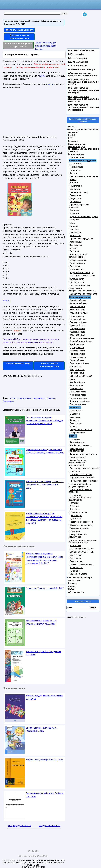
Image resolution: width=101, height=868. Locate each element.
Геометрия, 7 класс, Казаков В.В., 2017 (45, 588)
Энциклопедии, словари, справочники (80, 579)
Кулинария (75, 571)
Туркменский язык (78, 398)
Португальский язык (79, 363)
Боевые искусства (79, 574)
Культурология (77, 279)
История (74, 226)
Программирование (79, 528)
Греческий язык (77, 354)
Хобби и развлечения (80, 445)
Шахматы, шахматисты (81, 525)
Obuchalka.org (11, 860)
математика (39, 398)
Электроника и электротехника (76, 450)
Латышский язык (78, 357)
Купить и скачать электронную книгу (49, 365)
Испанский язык (77, 307)
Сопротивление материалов (84, 294)
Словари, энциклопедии (81, 564)
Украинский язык (78, 319)
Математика (76, 164)
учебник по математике (20, 398)
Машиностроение (78, 512)
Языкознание (76, 389)
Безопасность (76, 568)
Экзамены (73, 141)
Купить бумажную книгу (18, 363)
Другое (71, 586)
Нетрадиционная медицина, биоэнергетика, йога (83, 541)
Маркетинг (75, 414)
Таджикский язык (78, 404)
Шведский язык (77, 370)
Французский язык (79, 303)
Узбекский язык (77, 332)
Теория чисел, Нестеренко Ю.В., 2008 (44, 760)
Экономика (75, 417)
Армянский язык (78, 325)
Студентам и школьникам (82, 276)
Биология (74, 183)
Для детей (75, 189)
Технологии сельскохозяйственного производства (80, 497)
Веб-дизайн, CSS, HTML (82, 552)
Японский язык (77, 373)
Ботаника (74, 213)
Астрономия (76, 242)
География (75, 266)
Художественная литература (84, 217)
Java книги (75, 509)
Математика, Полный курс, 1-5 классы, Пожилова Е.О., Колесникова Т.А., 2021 (45, 485)
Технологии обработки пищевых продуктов (80, 485)
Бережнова (8, 401)
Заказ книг (75, 506)
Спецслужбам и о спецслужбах (78, 536)
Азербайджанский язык (81, 341)
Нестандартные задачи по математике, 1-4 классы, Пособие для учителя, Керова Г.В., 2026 (44, 420)
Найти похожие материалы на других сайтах (18, 45)
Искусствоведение (79, 192)
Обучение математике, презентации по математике (83, 74)
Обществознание (78, 260)
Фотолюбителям (78, 442)
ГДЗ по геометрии (77, 58)
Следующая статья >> (50, 826)
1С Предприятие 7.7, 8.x (82, 549)
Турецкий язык (77, 348)
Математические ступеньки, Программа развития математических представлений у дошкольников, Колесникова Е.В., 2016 (44, 558)
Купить (6, 300)
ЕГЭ (70, 138)
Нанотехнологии (78, 457)
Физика (73, 173)
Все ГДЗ (72, 135)
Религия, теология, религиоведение (78, 256)
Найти (71, 589)
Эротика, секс (76, 561)
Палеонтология (77, 263)
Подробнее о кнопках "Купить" (23, 54)
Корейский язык (77, 335)
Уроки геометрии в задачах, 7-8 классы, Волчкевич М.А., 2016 (41, 622)
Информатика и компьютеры (84, 176)
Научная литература (80, 285)
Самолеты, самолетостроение (84, 468)
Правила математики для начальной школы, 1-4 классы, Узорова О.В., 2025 (45, 451)
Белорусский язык (79, 322)
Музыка (73, 248)
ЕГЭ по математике (78, 66)
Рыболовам (75, 558)
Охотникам (75, 471)
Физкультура (76, 245)
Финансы (74, 420)
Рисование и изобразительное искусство (82, 290)
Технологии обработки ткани (84, 481)
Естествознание (78, 269)
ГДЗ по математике (78, 62)
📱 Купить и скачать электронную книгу (19, 37)
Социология (76, 198)
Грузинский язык (78, 392)
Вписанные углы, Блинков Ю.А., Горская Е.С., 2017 (42, 729)
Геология (74, 503)
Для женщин (76, 516)
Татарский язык (77, 329)
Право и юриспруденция (82, 239)
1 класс (51, 398)
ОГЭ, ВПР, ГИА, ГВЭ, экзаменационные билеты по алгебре (83, 82)
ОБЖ (72, 223)
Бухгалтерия (76, 423)
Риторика (74, 220)
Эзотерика (75, 439)
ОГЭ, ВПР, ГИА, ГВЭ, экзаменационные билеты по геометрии (83, 90)
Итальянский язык (79, 313)
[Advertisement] (26, 113)
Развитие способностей (81, 522)
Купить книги (76, 519)
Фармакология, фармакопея (84, 454)
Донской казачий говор (81, 376)
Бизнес (73, 426)
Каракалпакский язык (80, 401)
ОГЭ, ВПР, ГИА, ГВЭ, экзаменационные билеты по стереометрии (83, 107)
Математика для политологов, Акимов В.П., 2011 (45, 697)
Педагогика (75, 202)
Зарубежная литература (82, 273)
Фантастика (75, 546)
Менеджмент (76, 411)
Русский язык (76, 167)
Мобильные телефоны (81, 475)
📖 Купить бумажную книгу (19, 30)
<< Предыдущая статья (19, 826)
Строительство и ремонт (82, 478)
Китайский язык (77, 382)
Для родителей (77, 282)
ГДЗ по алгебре (76, 54)
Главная (72, 127)
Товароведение (77, 433)
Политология (76, 186)
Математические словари (81, 69)
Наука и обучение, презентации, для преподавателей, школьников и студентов (83, 148)
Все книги (73, 583)
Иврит (73, 379)
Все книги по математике (81, 50)
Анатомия (75, 210)
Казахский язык (77, 351)
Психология (75, 232)
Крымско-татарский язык (82, 338)
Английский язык (78, 300)
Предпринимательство (81, 430)
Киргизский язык (78, 395)
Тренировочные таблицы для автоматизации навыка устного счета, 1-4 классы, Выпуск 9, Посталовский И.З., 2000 (44, 518)
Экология (74, 251)
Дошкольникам (77, 157)
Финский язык (76, 385)
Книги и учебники (77, 154)
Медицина (75, 531)
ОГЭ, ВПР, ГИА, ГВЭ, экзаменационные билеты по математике (83, 99)
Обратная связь (76, 592)
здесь (42, 76)
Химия (73, 180)
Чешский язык (77, 366)
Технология (75, 195)
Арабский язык (77, 344)
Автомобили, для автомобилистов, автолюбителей (78, 463)
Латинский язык (77, 316)
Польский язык (77, 360)
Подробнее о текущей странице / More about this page (45, 46)
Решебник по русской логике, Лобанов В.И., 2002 (45, 795)
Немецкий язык (77, 310)
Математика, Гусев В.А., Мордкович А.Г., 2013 (43, 653)
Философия (75, 236)
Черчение (74, 229)
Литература (75, 170)
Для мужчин (76, 555)
